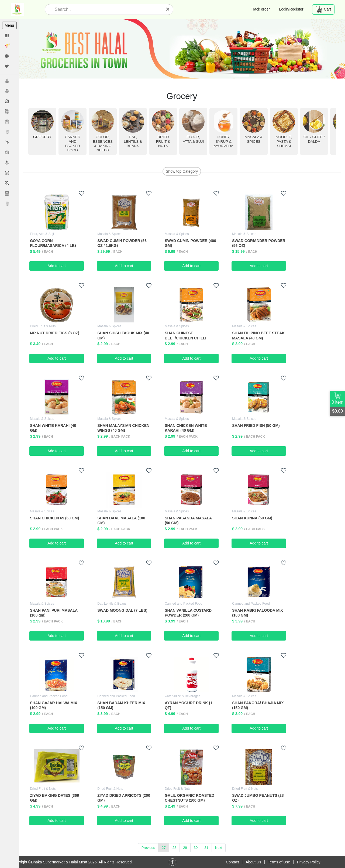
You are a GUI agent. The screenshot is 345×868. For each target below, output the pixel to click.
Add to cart (57, 266)
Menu (9, 25)
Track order (260, 9)
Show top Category (182, 171)
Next (219, 848)
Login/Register (291, 9)
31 (206, 848)
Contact (232, 862)
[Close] (168, 9)
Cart (323, 9)
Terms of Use (279, 862)
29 (185, 848)
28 (174, 848)
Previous (148, 848)
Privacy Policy (308, 862)
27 (164, 848)
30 (196, 848)
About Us (253, 862)
